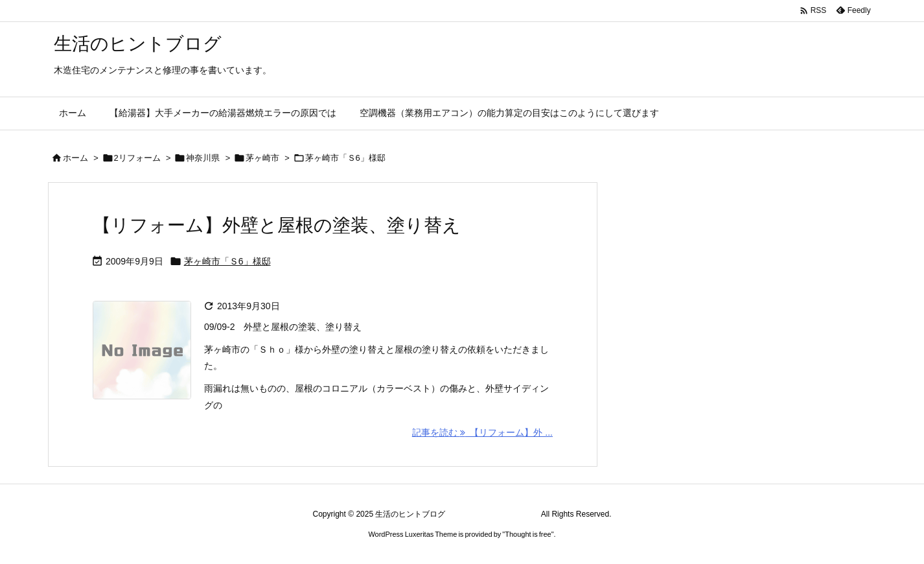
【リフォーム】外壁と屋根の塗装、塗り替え (277, 225)
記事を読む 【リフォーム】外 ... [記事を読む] (482, 432)
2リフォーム (137, 158)
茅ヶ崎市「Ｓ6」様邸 (227, 261)
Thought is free (528, 534)
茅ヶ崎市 (262, 158)
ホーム (75, 158)
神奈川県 (203, 158)
